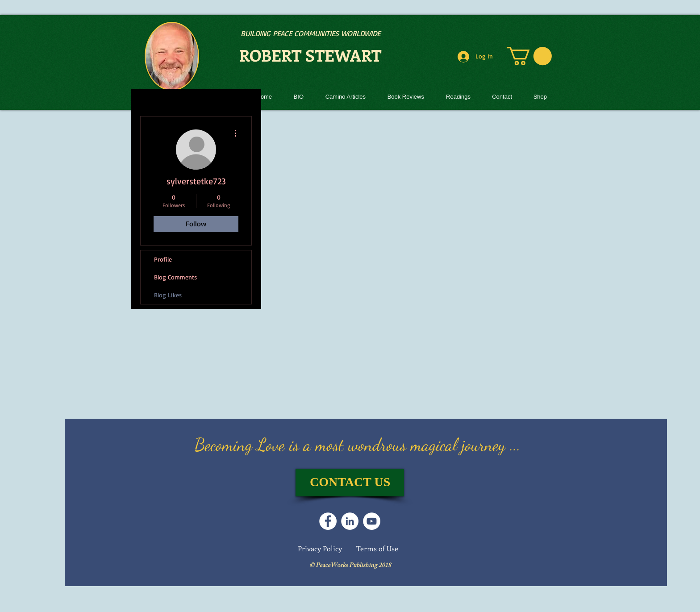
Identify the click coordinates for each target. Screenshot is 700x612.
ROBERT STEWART (310, 55)
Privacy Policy (320, 548)
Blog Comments (175, 277)
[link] (529, 56)
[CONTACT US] (350, 483)
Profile (163, 259)
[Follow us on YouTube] (372, 521)
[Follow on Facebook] (328, 521)
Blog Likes (168, 295)
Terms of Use (377, 548)
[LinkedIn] (350, 521)
